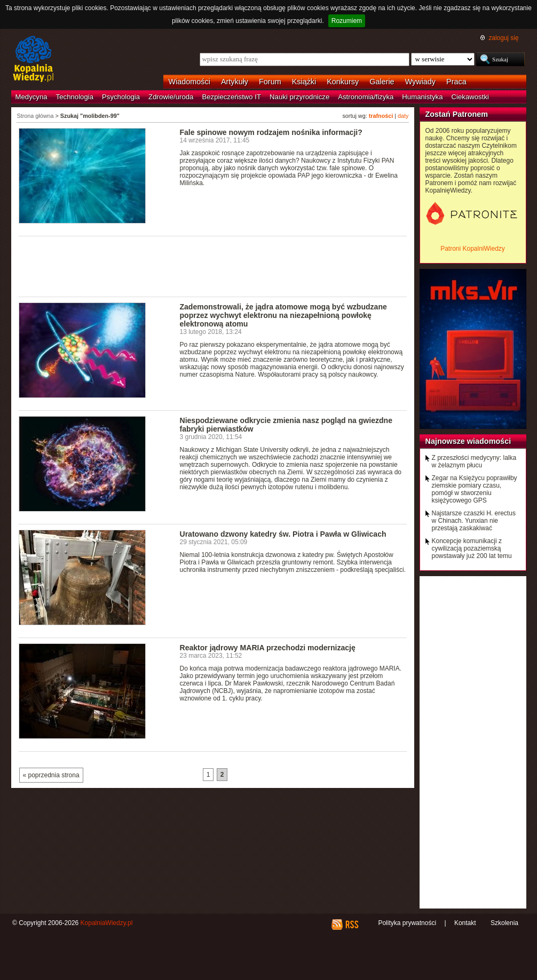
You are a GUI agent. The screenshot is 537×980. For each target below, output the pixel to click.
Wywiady (420, 82)
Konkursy (343, 82)
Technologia (75, 97)
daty (403, 116)
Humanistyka (422, 97)
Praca (456, 82)
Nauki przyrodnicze (299, 97)
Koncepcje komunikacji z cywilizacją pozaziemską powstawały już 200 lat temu (472, 548)
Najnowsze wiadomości (468, 441)
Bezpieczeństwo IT (231, 97)
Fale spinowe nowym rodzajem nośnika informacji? (271, 132)
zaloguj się (503, 38)
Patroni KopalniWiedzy (473, 249)
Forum (270, 82)
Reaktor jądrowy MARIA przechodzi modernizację (268, 648)
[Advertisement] (213, 266)
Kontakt (465, 923)
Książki (304, 82)
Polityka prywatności (407, 923)
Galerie (382, 82)
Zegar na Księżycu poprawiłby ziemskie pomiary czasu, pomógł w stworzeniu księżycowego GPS (475, 489)
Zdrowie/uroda (171, 97)
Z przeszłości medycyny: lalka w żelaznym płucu (474, 461)
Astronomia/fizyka (366, 97)
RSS (352, 925)
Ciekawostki (470, 97)
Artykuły (235, 82)
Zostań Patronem (457, 114)
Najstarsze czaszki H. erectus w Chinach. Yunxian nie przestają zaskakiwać (474, 521)
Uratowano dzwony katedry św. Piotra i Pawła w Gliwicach (283, 534)
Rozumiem (347, 21)
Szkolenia (504, 923)
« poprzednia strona (51, 775)
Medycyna (31, 97)
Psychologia (121, 97)
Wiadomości (189, 82)
